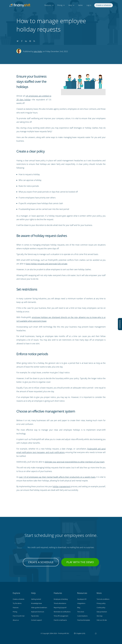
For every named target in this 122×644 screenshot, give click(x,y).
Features (48, 6)
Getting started (36, 599)
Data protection (102, 612)
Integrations (81, 603)
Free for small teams (60, 620)
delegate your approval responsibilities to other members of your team (75, 462)
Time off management (61, 616)
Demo (80, 6)
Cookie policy (101, 607)
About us (16, 620)
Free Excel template (84, 620)
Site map (99, 616)
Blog (79, 607)
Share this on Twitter (18, 41)
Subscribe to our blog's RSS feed (34, 41)
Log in (89, 6)
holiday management (61, 486)
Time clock (81, 612)
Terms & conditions (103, 599)
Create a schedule (104, 6)
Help (70, 6)
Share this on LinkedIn (26, 41)
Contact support (37, 620)
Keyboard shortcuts (38, 612)
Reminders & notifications (62, 612)
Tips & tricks (35, 616)
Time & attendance (60, 603)
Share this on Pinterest (30, 41)
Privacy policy (101, 603)
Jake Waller (38, 51)
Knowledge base (36, 603)
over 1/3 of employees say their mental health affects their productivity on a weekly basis (57, 477)
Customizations (82, 616)
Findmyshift (29, 633)
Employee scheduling (61, 599)
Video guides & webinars (39, 607)
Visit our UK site (102, 620)
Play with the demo (80, 562)
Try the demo (17, 603)
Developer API (82, 599)
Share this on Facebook (22, 41)
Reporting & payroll (60, 607)
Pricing (60, 6)
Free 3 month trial (19, 616)
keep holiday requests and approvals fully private (47, 264)
